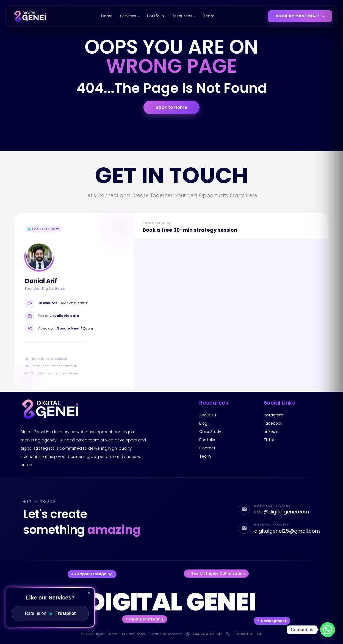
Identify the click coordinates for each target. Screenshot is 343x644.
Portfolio (155, 16)
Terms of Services (166, 634)
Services (130, 16)
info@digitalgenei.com (282, 511)
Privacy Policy (134, 634)
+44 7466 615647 (204, 634)
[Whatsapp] (328, 630)
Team (209, 16)
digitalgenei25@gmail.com (287, 531)
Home (107, 16)
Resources (183, 16)
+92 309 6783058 (244, 634)
